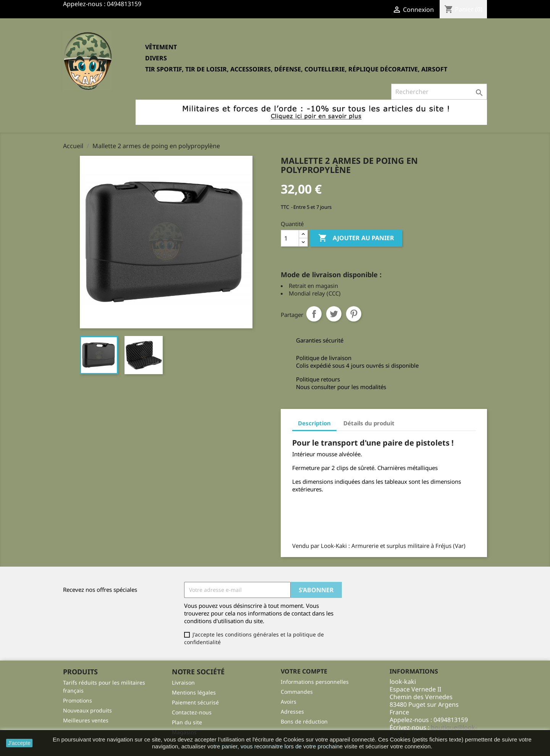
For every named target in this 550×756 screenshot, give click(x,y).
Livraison (183, 682)
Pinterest (354, 314)
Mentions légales (194, 692)
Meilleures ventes (86, 720)
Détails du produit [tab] (369, 423)
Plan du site (187, 722)
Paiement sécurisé (195, 702)
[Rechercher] (439, 92)
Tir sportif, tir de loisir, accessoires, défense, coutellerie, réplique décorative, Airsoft (296, 69)
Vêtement (161, 47)
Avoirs (289, 702)
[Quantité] (290, 238)
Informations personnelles (315, 682)
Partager (314, 314)
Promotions (78, 700)
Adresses (292, 712)
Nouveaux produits (87, 710)
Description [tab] (314, 423)
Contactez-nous (192, 712)
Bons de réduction (304, 721)
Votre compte (304, 671)
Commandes (297, 692)
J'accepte (19, 743)
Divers (156, 58)
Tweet (334, 314)
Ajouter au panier (356, 238)
